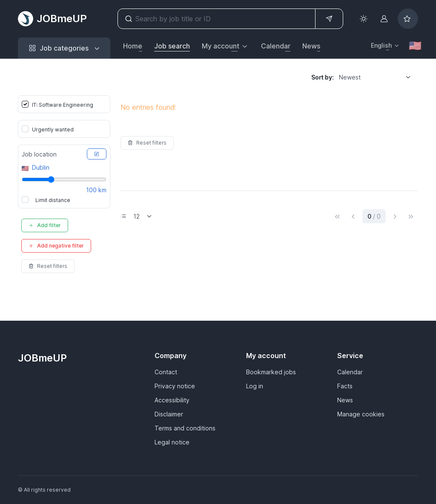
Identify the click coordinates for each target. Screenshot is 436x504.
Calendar (276, 46)
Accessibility (172, 400)
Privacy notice (175, 386)
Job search (172, 46)
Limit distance (53, 200)
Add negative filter (56, 246)
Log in (255, 386)
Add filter (45, 225)
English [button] (381, 45)
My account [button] (221, 46)
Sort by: (323, 77)
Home (133, 46)
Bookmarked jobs (271, 372)
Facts (345, 386)
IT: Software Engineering (63, 105)
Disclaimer (169, 414)
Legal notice (172, 442)
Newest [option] (350, 77)
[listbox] (378, 77)
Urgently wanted (53, 130)
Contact (166, 372)
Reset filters (48, 266)
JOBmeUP (52, 19)
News (311, 46)
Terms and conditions (185, 428)
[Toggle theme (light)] (364, 19)
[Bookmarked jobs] (408, 19)
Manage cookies (361, 414)
